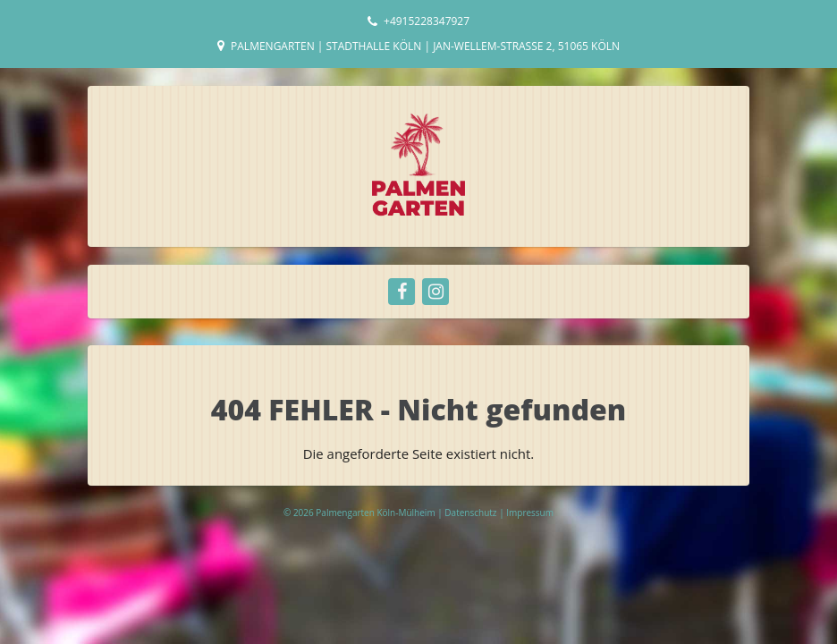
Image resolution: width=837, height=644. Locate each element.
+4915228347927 (427, 21)
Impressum (530, 513)
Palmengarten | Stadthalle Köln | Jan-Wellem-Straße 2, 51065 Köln (425, 46)
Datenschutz (472, 513)
